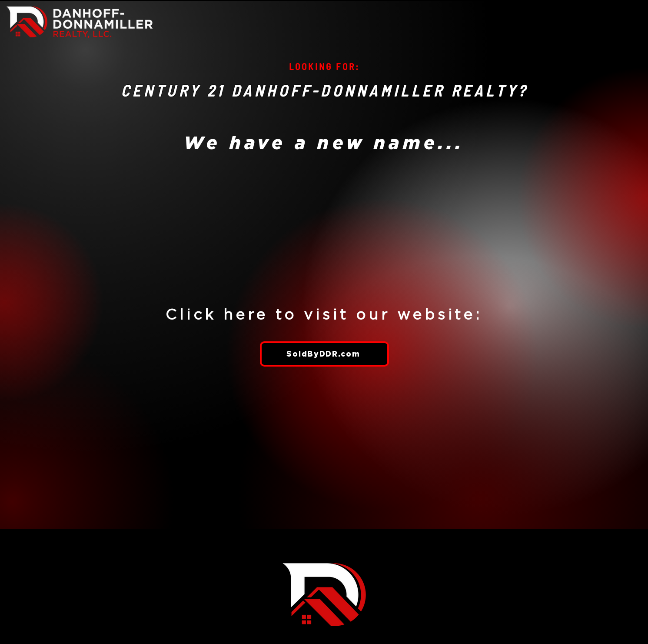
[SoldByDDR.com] (324, 354)
